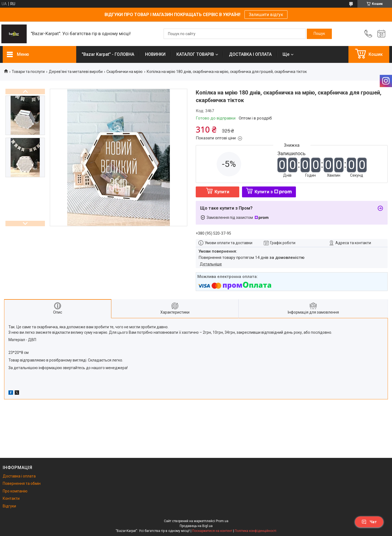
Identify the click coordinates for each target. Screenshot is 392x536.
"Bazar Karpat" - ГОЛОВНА (108, 54)
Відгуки (9, 506)
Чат (369, 522)
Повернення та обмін (22, 483)
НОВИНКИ (155, 54)
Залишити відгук (266, 15)
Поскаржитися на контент (212, 531)
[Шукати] (319, 34)
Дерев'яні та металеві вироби (76, 72)
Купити (222, 192)
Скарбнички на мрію (125, 72)
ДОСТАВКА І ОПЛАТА (250, 54)
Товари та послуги (28, 72)
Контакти (11, 498)
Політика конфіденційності (255, 531)
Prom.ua (222, 521)
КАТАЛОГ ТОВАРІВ (195, 54)
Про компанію (15, 491)
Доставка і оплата (19, 476)
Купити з (273, 192)
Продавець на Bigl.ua (196, 526)
